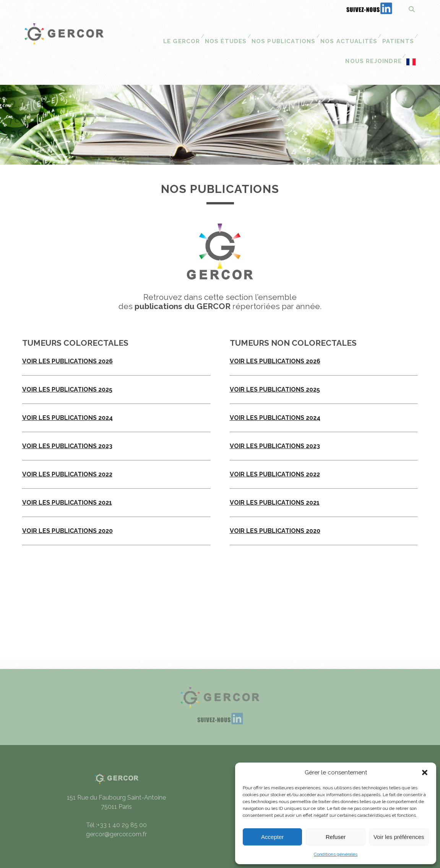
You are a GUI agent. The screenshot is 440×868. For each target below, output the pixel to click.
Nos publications (228, 33)
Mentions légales (312, 753)
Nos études (173, 33)
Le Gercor (129, 33)
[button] (425, 772)
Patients (339, 33)
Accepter (272, 837)
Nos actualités (291, 33)
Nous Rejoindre (387, 33)
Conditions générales (336, 854)
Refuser (336, 837)
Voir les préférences (399, 837)
